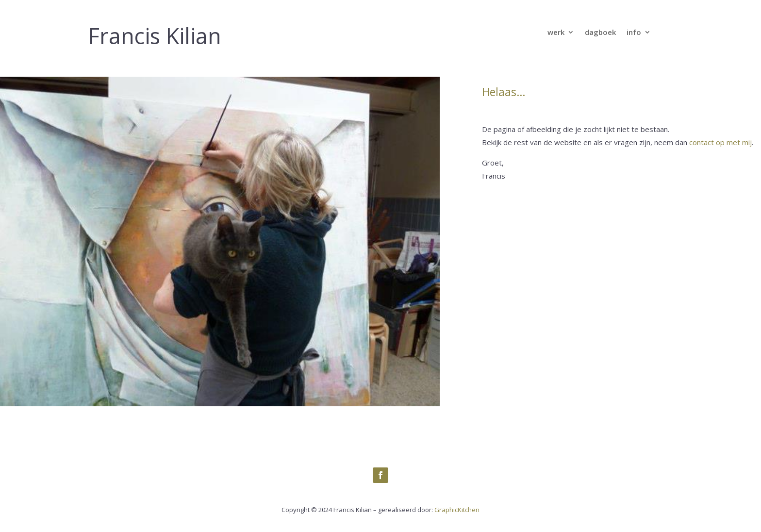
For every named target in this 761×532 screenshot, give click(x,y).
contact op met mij (720, 142)
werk (556, 33)
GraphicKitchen (457, 510)
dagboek (600, 33)
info (634, 33)
